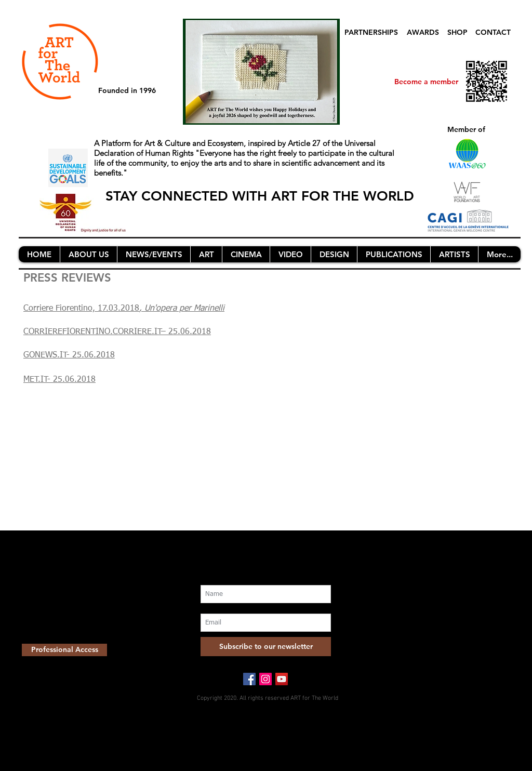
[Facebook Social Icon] (249, 679)
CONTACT (493, 32)
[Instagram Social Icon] (265, 679)
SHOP (457, 32)
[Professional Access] (64, 650)
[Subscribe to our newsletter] (266, 647)
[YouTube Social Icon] (282, 679)
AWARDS (423, 32)
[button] (88, 254)
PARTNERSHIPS (371, 32)
